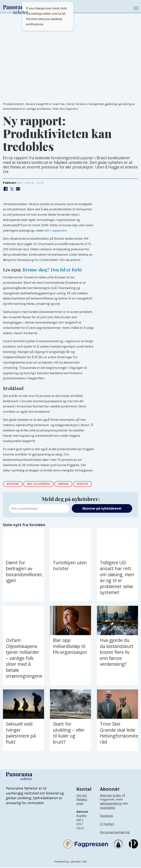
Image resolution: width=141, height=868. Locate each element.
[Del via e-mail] (18, 189)
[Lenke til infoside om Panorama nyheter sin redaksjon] (82, 805)
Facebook (106, 817)
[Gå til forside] (16, 7)
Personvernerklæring (115, 833)
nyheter (95, 485)
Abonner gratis (110, 796)
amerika (73, 485)
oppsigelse (107, 809)
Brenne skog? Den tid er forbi (52, 270)
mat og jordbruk (44, 485)
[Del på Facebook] (6, 189)
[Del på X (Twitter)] (12, 189)
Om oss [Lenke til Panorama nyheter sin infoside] (82, 796)
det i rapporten (56, 230)
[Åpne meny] (136, 8)
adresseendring (111, 805)
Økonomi (14, 485)
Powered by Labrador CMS (70, 862)
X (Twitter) (107, 825)
